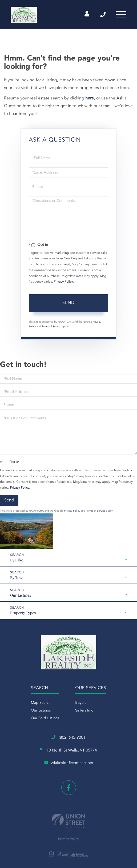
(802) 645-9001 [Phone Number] (103, 15)
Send (68, 303)
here (90, 98)
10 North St (68, 751)
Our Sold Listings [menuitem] (45, 718)
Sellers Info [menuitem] (84, 711)
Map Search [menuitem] (41, 703)
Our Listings (21, 595)
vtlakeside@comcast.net (69, 763)
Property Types (23, 613)
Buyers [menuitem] (81, 703)
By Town (17, 578)
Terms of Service (52, 327)
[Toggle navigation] (121, 15)
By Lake (17, 560)
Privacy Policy (63, 282)
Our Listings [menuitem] (41, 711)
